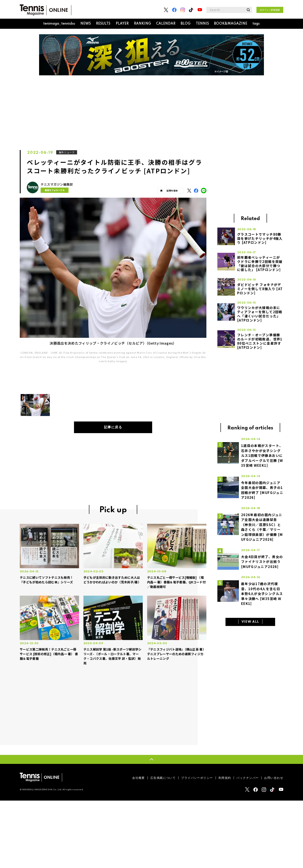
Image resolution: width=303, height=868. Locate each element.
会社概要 (139, 778)
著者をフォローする (55, 190)
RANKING (142, 24)
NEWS (86, 24)
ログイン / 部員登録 (270, 10)
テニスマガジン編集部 (57, 184)
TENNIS (202, 24)
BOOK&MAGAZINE (231, 24)
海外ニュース (67, 152)
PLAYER (122, 24)
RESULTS (103, 24)
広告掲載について (163, 778)
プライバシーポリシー (197, 778)
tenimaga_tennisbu (59, 24)
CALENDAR (166, 24)
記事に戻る (113, 427)
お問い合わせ (274, 778)
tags (256, 24)
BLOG (186, 24)
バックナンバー (248, 778)
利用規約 (225, 778)
